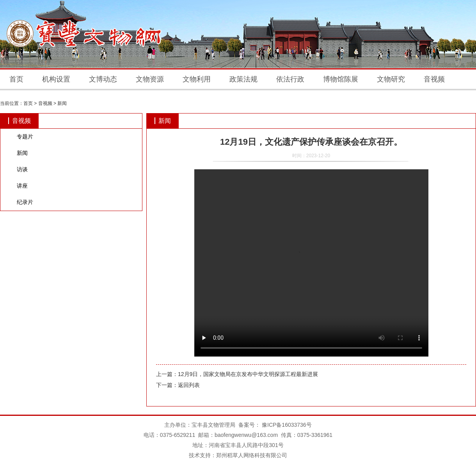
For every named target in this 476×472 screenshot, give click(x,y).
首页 (16, 79)
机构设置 (56, 79)
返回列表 (189, 385)
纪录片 (25, 202)
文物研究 (391, 79)
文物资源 (150, 79)
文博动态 (103, 79)
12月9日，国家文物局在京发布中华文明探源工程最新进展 (248, 374)
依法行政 (290, 79)
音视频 (434, 79)
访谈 (22, 169)
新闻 (62, 103)
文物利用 (197, 79)
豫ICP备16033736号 (286, 425)
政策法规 (243, 79)
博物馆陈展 (341, 79)
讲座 (22, 186)
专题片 (25, 137)
